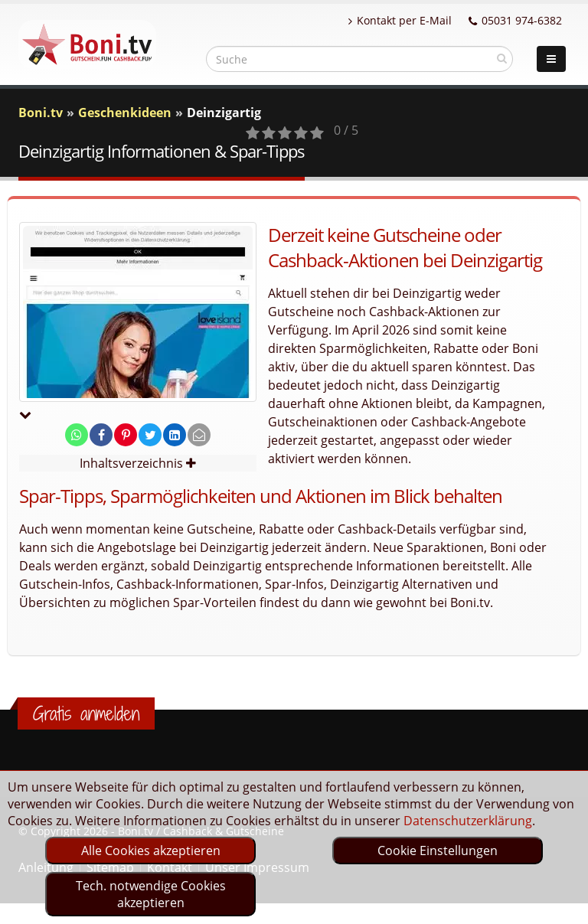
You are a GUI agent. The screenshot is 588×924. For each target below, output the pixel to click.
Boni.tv (41, 113)
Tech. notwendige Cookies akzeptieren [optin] (151, 894)
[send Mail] (199, 435)
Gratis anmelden (86, 713)
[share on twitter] (150, 435)
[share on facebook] (101, 435)
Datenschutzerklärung (468, 821)
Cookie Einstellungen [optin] (438, 851)
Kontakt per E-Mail (400, 20)
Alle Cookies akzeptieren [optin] (151, 851)
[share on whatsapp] (77, 435)
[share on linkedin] (175, 435)
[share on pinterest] (126, 435)
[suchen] (502, 58)
